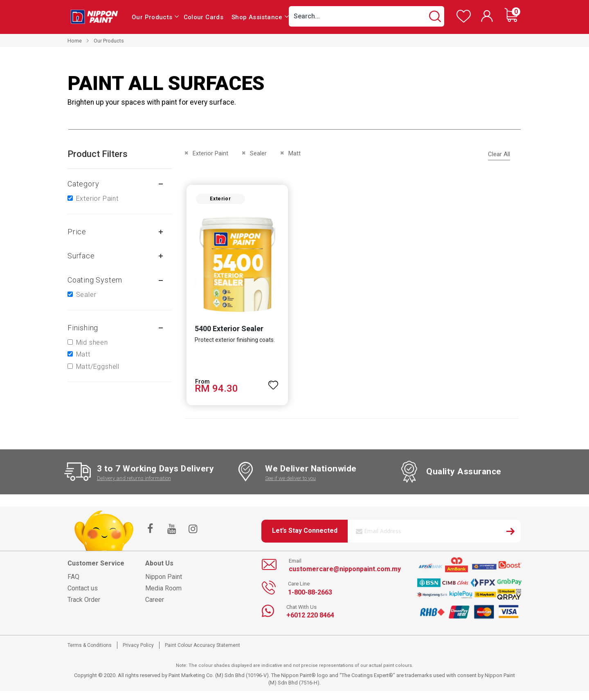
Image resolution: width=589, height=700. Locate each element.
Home (75, 41)
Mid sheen (92, 342)
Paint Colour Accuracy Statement (202, 648)
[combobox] (366, 16)
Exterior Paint (97, 199)
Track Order (84, 602)
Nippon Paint (164, 580)
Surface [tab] (81, 256)
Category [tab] (83, 184)
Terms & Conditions (90, 648)
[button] (272, 384)
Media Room (163, 591)
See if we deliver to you (290, 481)
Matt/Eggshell (98, 367)
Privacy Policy (138, 648)
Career (155, 602)
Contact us (83, 591)
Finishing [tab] (83, 328)
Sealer (86, 295)
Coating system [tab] (95, 280)
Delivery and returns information (134, 481)
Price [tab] (77, 232)
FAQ (73, 580)
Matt (83, 354)
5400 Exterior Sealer (226, 331)
